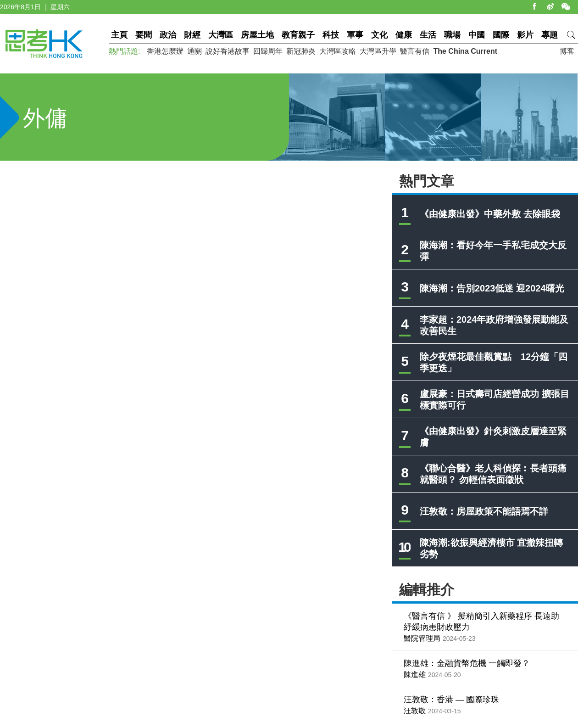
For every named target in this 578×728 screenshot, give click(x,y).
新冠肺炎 (301, 51)
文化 (379, 35)
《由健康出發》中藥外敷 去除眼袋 (490, 214)
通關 (195, 51)
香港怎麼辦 (165, 51)
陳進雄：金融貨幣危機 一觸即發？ (467, 663)
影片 (525, 35)
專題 (550, 35)
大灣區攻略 (338, 51)
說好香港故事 (228, 51)
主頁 (119, 35)
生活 (428, 35)
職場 (452, 35)
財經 (192, 35)
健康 (404, 35)
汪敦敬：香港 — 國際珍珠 (451, 700)
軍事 (355, 35)
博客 (567, 51)
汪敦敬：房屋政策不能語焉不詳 (484, 511)
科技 (331, 35)
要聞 (144, 35)
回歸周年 (268, 51)
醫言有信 (415, 51)
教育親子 (298, 35)
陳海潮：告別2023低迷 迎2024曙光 (492, 288)
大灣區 (221, 35)
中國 (477, 35)
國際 (501, 35)
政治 (168, 35)
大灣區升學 (378, 51)
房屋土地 (257, 35)
